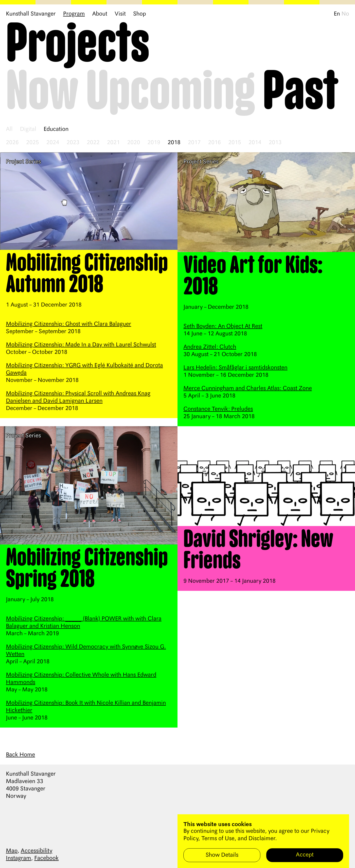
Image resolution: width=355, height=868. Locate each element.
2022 (93, 143)
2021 (113, 143)
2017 (194, 143)
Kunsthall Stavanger (31, 14)
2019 (154, 143)
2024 (53, 143)
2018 (174, 143)
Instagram (18, 858)
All (9, 129)
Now (42, 92)
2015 (235, 143)
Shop (140, 14)
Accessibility (36, 851)
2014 (255, 143)
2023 (73, 143)
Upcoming (171, 92)
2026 (12, 143)
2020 (134, 143)
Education (56, 129)
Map (12, 851)
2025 (33, 143)
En (337, 14)
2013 (275, 143)
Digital (28, 129)
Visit (120, 14)
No (345, 14)
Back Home (20, 755)
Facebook (46, 858)
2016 (214, 143)
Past (301, 92)
